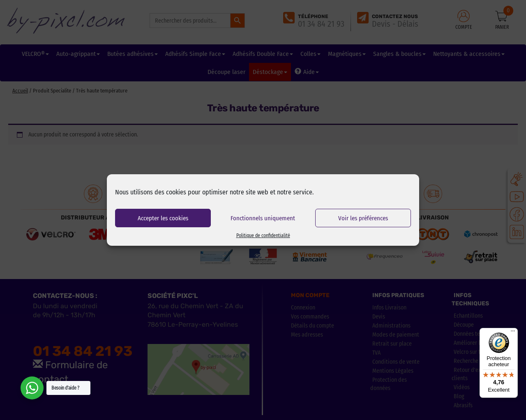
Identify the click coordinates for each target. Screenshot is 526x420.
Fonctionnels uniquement (263, 218)
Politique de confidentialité (263, 235)
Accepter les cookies (163, 218)
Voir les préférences (363, 218)
